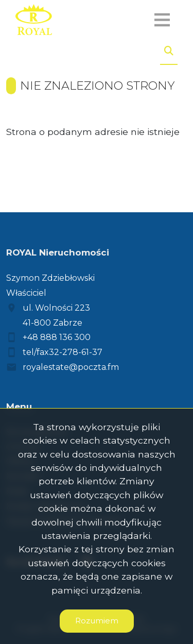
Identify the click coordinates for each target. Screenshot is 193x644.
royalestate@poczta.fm (71, 367)
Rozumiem (97, 621)
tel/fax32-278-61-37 (63, 352)
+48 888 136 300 (57, 337)
